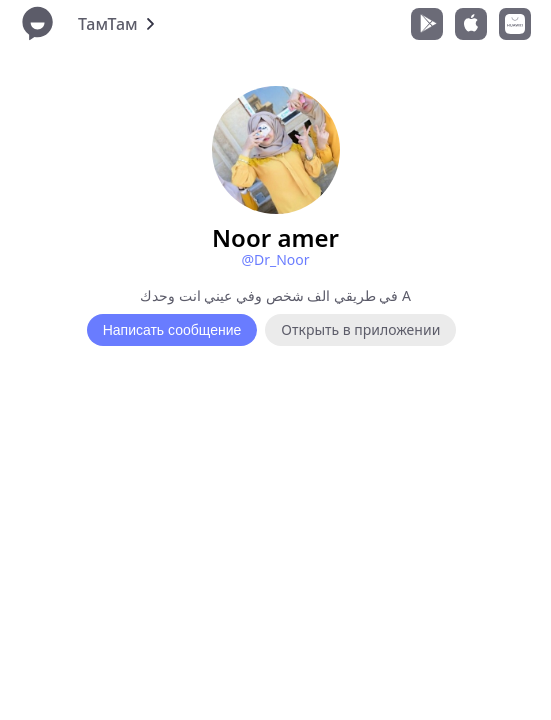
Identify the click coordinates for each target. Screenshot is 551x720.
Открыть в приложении (360, 329)
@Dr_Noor (275, 259)
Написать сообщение (172, 330)
